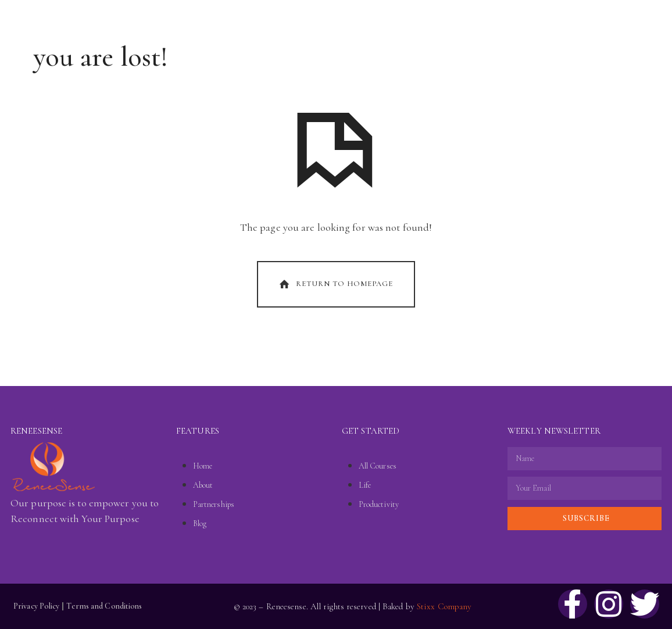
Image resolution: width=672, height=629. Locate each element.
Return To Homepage (335, 284)
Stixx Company (444, 606)
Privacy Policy (36, 606)
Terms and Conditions (104, 606)
